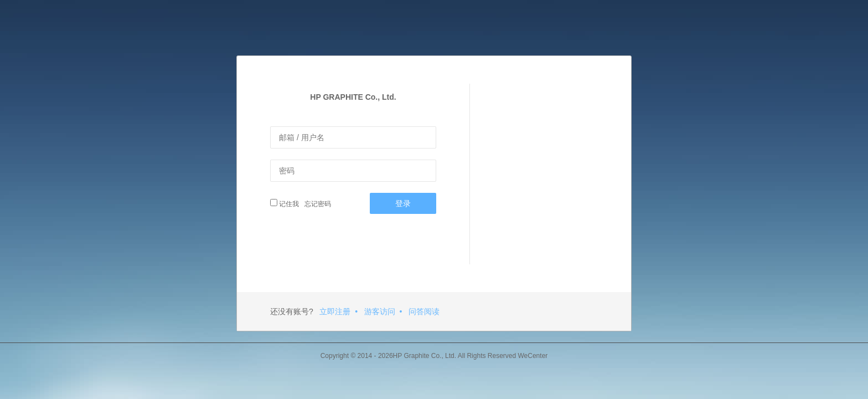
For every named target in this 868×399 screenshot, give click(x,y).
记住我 (285, 203)
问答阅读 (424, 311)
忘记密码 (316, 204)
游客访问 (380, 311)
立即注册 (335, 311)
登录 (403, 203)
